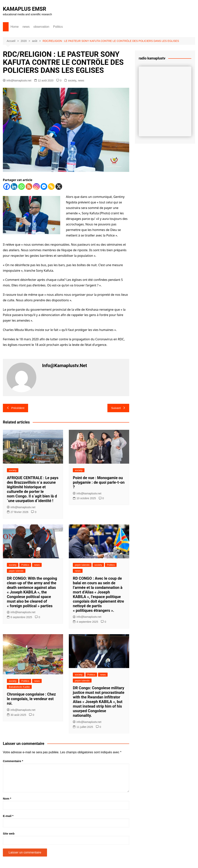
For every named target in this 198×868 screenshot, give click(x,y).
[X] (59, 187)
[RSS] (29, 187)
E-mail (8, 816)
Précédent (15, 408)
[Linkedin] (14, 187)
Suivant (118, 408)
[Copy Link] (51, 187)
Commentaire (13, 761)
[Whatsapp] (22, 187)
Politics (58, 27)
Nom (7, 798)
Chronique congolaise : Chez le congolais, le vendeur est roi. (31, 699)
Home (15, 27)
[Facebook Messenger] (44, 187)
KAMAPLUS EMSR (25, 9)
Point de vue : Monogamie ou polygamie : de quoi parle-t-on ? (99, 482)
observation (41, 27)
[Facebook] (7, 187)
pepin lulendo (16, 571)
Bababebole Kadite (19, 687)
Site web (9, 833)
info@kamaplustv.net (17, 80)
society (72, 80)
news (26, 27)
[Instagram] (36, 187)
